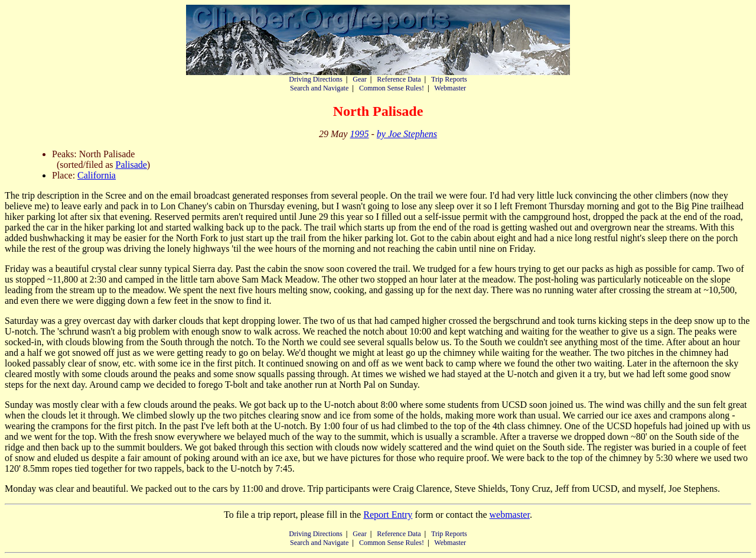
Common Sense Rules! (392, 88)
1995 (359, 134)
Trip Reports (449, 79)
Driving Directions (315, 79)
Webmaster (450, 88)
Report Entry (388, 515)
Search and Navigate (319, 88)
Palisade (131, 165)
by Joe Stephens (407, 134)
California (97, 175)
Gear (359, 79)
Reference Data (399, 79)
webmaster (509, 515)
